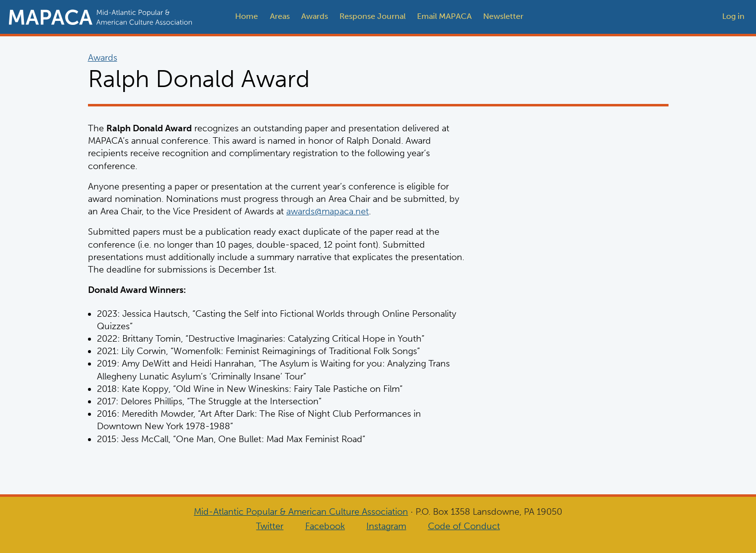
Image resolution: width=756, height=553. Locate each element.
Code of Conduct (464, 526)
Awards (315, 16)
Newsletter (503, 16)
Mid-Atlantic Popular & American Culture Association (301, 512)
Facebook (325, 526)
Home (247, 16)
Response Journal (373, 16)
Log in (733, 16)
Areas (280, 16)
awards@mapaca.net (328, 211)
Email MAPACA (444, 16)
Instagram (386, 526)
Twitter (270, 526)
